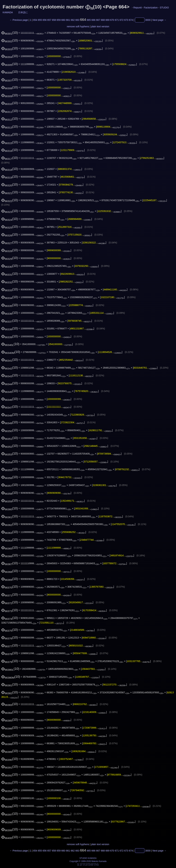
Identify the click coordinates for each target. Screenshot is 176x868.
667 (98, 20)
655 (40, 20)
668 (103, 20)
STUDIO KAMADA (88, 858)
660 (63, 20)
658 (54, 20)
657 (49, 20)
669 (108, 20)
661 (68, 20)
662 (73, 20)
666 (93, 20)
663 (77, 20)
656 (45, 20)
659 (59, 20)
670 (112, 20)
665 (89, 20)
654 (35, 20)
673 (126, 20)
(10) (10, 33)
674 (131, 20)
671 (117, 20)
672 (121, 20)
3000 (148, 20)
